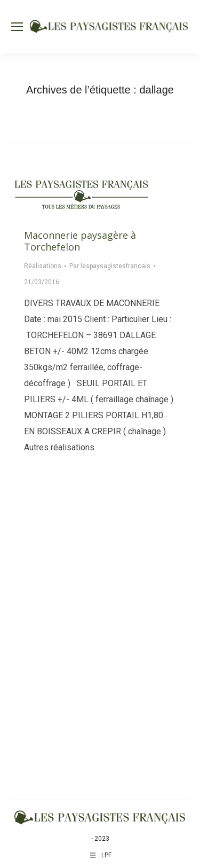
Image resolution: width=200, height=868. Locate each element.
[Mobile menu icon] (17, 27)
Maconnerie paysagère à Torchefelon (80, 241)
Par (110, 266)
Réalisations (43, 266)
